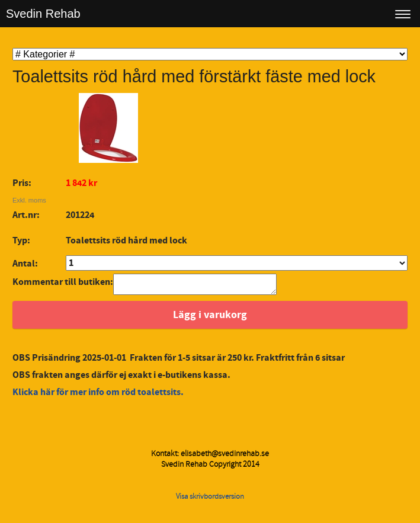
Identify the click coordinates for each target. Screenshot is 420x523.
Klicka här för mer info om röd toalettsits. (99, 396)
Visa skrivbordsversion (210, 500)
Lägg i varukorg (210, 318)
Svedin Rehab (43, 14)
